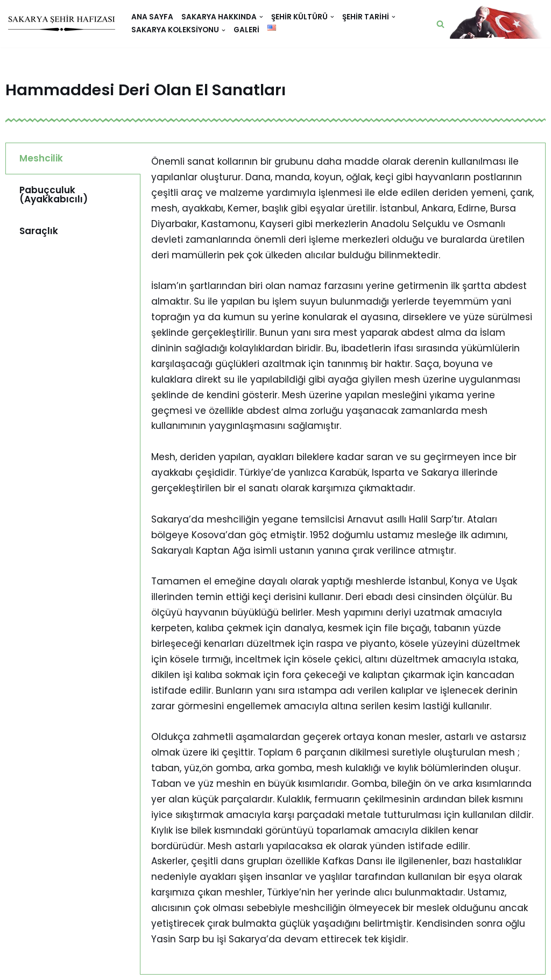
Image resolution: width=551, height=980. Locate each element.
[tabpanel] (343, 558)
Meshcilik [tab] (41, 158)
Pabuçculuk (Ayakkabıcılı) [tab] (54, 195)
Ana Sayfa (152, 17)
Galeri (246, 30)
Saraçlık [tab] (39, 231)
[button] (440, 24)
